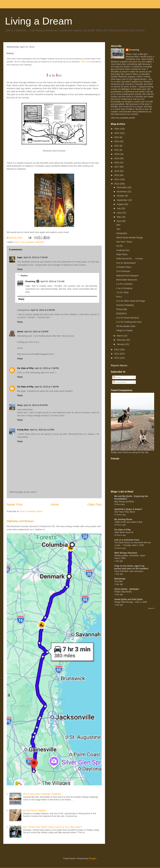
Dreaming (30, 281)
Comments (119, 382)
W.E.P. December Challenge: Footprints (42, 794)
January (121, 344)
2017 (117, 167)
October (121, 196)
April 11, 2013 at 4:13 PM (42, 430)
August (120, 204)
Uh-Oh (119, 246)
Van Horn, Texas (124, 242)
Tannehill (40, 242)
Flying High (122, 309)
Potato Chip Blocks (123, 592)
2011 (117, 354)
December (122, 187)
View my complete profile (123, 118)
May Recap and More (124, 502)
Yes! (118, 229)
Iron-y (119, 297)
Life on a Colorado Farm (127, 540)
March (120, 336)
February (121, 340)
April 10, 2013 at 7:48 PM (47, 368)
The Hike (118, 581)
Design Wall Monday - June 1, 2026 (131, 602)
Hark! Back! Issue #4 (124, 532)
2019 (117, 158)
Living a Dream (39, 21)
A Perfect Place (124, 267)
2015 (117, 175)
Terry (20, 405)
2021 (117, 150)
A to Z (17, 242)
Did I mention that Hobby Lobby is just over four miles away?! (52, 827)
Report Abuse (119, 365)
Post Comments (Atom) (31, 511)
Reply (20, 269)
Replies (24, 276)
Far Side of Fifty (25, 368)
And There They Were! (125, 512)
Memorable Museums (127, 280)
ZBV (118, 225)
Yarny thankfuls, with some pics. (129, 571)
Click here (85, 62)
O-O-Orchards (123, 271)
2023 (117, 141)
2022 (117, 146)
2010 (117, 358)
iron (23, 242)
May (119, 217)
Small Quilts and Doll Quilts (128, 599)
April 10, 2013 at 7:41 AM (52, 281)
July (119, 208)
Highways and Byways (20, 521)
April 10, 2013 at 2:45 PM (43, 310)
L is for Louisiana (124, 284)
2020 (117, 154)
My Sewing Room (123, 519)
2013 (117, 184)
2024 (117, 137)
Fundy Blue (23, 430)
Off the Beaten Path (126, 326)
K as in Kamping (124, 288)
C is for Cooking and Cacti (129, 322)
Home (55, 505)
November (122, 192)
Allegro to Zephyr (124, 330)
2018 (117, 163)
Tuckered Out (123, 250)
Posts (117, 377)
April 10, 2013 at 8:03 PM (36, 405)
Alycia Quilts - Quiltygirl (127, 589)
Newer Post (14, 505)
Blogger (93, 858)
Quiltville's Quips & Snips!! (128, 509)
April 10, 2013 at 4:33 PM (36, 332)
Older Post (94, 505)
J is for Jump (122, 292)
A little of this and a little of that (128, 522)
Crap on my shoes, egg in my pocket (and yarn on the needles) (131, 567)
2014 (117, 179)
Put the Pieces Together (34, 810)
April (119, 221)
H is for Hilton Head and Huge (131, 301)
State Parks (122, 254)
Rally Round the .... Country (129, 259)
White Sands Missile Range (129, 238)
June (119, 213)
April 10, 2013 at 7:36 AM (35, 257)
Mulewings (120, 579)
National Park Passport (127, 276)
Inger (20, 257)
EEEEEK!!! (121, 314)
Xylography (122, 233)
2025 (117, 133)
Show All (151, 608)
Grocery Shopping (125, 305)
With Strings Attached (126, 553)
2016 (117, 171)
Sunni (20, 332)
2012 (117, 350)
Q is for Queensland (126, 263)
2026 (117, 129)
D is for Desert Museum (128, 318)
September (122, 200)
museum (30, 242)
